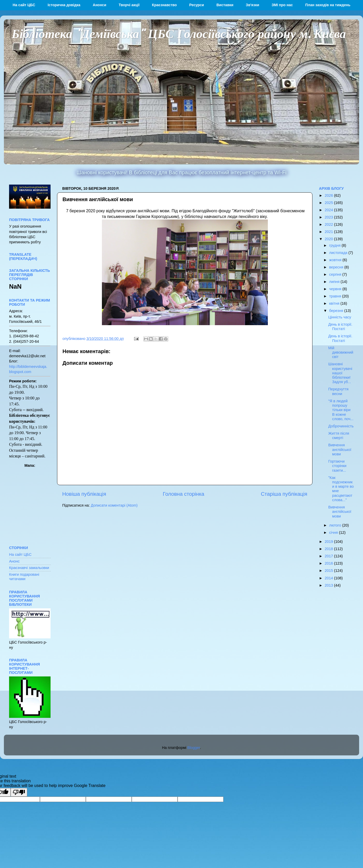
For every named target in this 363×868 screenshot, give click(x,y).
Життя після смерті (339, 436)
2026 (329, 195)
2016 (329, 563)
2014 (329, 578)
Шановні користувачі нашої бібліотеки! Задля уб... (340, 373)
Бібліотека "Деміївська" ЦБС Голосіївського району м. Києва (179, 33)
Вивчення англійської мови (340, 450)
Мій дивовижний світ (341, 352)
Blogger (194, 748)
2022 (329, 224)
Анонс (14, 561)
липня (335, 282)
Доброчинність (341, 426)
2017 (329, 556)
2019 (329, 542)
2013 (329, 585)
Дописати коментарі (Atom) (114, 505)
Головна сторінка (184, 494)
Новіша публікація (84, 494)
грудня (336, 245)
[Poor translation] (19, 792)
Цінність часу (340, 317)
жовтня (336, 260)
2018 (329, 549)
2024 (329, 210)
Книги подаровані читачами (24, 577)
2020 (329, 239)
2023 (329, 217)
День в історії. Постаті (340, 327)
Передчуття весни (338, 391)
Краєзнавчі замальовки (29, 568)
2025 (329, 203)
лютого (336, 525)
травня (336, 296)
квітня (335, 303)
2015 (329, 571)
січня (334, 533)
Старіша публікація (284, 494)
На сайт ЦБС (20, 555)
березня (337, 311)
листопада (339, 253)
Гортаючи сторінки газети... (337, 466)
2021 (329, 232)
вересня (337, 267)
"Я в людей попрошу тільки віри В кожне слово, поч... (341, 410)
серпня (336, 274)
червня (336, 289)
